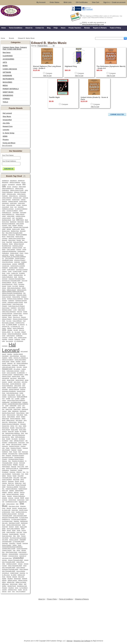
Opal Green (21, 442)
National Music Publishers (13, 433)
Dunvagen (21, 284)
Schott (22, 498)
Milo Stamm (19, 420)
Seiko (4, 504)
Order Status (55, 2)
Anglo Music (13, 203)
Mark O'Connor (11, 415)
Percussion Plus (13, 454)
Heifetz (10, 358)
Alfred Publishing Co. (8, 188)
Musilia (17, 431)
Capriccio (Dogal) (17, 248)
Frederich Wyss (20, 323)
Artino (4, 211)
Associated (16, 212)
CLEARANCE (8, 56)
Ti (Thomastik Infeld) (18, 541)
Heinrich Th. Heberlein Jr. (21, 358)
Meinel (18, 417)
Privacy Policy (52, 599)
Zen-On (25, 590)
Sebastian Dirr (23, 502)
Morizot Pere (6, 426)
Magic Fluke (9, 409)
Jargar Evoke (11, 380)
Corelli (4, 269)
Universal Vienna (13, 556)
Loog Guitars (12, 407)
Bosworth (5, 240)
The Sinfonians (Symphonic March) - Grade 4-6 (111, 67)
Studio (19, 530)
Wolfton (4, 586)
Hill (15, 363)
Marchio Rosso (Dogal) (9, 413)
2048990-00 (5, 180)
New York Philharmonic (19, 435)
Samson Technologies (13, 494)
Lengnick (25, 402)
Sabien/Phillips (19, 490)
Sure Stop (19, 532)
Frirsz (4, 324)
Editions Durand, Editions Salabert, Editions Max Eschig (14, 291)
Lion (23, 405)
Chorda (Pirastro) (20, 258)
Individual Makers (19, 374)
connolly (6, 130)
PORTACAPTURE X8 (12, 468)
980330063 (5, 182)
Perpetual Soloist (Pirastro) (16, 459)
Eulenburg (11, 300)
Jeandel (10, 382)
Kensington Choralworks (9, 391)
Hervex (24, 361)
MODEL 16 (21, 422)
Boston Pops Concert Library (17, 238)
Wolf (25, 584)
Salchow (10, 492)
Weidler (4, 578)
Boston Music (10, 236)
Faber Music (21, 310)
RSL (3, 489)
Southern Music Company (9, 514)
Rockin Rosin (11, 485)
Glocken (25, 334)
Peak (10, 452)
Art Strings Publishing (21, 209)
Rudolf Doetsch (23, 489)
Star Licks (5, 523)
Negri (22, 433)
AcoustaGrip (11, 184)
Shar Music (7, 117)
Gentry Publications (18, 328)
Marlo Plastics (11, 417)
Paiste (8, 448)
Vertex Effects (20, 562)
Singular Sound (22, 508)
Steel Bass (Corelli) (14, 523)
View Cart (96, 2)
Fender (25, 312)
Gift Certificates (82, 2)
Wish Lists (68, 2)
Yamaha (4, 590)
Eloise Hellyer (16, 297)
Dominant (5, 279)
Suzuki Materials (14, 534)
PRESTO (19, 472)
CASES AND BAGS (10, 69)
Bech (10, 225)
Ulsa (14, 550)
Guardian (5, 339)
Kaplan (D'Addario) (13, 387)
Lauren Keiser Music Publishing (16, 400)
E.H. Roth (15, 286)
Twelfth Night (54, 97)
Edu (24, 293)
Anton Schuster (11, 205)
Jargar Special (20, 380)
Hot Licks (19, 367)
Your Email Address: (9, 161)
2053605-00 (21, 180)
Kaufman (23, 389)
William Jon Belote (21, 582)
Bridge (11, 244)
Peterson (5, 461)
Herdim (13, 361)
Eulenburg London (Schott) (15, 302)
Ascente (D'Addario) (12, 211)
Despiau (21, 277)
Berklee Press (15, 231)
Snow (13, 512)
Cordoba (21, 268)
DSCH (15, 284)
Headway (5, 358)
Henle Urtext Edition (20, 360)
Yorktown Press (12, 590)
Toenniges (5, 543)
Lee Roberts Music (16, 402)
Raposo (9, 476)
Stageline (16, 521)
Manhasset (23, 411)
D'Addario (22, 273)
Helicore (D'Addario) (8, 360)
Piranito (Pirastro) (7, 465)
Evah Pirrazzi (6, 308)
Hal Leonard (7, 113)
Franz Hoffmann (17, 321)
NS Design (15, 439)
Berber (23, 229)
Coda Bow (17, 262)
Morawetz (23, 424)
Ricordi (17, 481)
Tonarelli (19, 543)
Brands (12, 38)
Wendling (10, 578)
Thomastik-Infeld (7, 541)
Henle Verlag (6, 361)
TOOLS (5, 102)
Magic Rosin (17, 409)
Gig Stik (16, 330)
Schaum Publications (19, 496)
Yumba (20, 590)
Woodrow (11, 588)
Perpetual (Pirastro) (8, 457)
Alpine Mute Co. (13, 196)
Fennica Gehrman (7, 313)
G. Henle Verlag (8, 133)
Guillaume (17, 339)
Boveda (19, 240)
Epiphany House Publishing (15, 299)
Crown (10, 271)
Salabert (4, 492)
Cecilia (24, 249)
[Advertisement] (63, 619)
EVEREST (14, 308)
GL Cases (17, 332)
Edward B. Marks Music (9, 295)
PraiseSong (13, 470)
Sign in (106, 2)
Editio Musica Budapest (14, 288)
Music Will (11, 431)
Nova (4, 439)
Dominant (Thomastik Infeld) (17, 279)
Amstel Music (16, 199)
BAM (14, 220)
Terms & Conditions (66, 599)
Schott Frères (12, 500)
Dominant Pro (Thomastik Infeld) (11, 280)
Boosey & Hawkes (21, 235)
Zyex (13, 591)
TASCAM (22, 534)
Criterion (4, 271)
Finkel (21, 315)
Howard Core (8, 126)
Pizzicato (21, 465)
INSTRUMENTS (8, 79)
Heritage (18, 361)
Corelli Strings (11, 269)
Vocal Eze (22, 573)
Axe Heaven (19, 218)
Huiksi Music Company (13, 371)
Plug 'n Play (21, 466)
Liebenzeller (13, 405)
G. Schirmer (21, 324)
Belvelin (9, 229)
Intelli (23, 376)
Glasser (4, 334)
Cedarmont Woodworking (9, 251)
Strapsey (11, 527)
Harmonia (23, 356)
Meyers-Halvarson (15, 418)
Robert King (18, 483)
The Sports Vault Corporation (18, 538)
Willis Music (5, 584)
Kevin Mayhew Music (12, 393)
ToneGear (25, 543)
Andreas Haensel (13, 201)
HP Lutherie (17, 369)
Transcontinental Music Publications (12, 547)
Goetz (4, 336)
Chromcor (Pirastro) (20, 260)
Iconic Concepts (11, 373)
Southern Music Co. (21, 512)
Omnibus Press (13, 442)
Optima (8, 444)
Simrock (14, 508)
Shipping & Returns (82, 599)
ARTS (5, 62)
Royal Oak (22, 487)
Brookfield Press (7, 246)
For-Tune (9, 321)
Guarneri (11, 339)
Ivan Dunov (13, 378)
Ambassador (23, 196)
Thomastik (23, 540)
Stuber (14, 530)
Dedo (16, 277)
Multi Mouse (5, 428)
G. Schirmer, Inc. (15, 326)
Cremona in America (22, 269)
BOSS (4, 236)
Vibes (4, 564)
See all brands (7, 146)
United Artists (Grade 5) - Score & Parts (94, 98)
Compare (49, 73)
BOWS (5, 66)
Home (3, 38)
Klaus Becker (11, 395)
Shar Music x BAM (14, 506)
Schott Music (21, 500)
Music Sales (14, 429)
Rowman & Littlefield (12, 487)
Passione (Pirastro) (16, 448)
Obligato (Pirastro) (19, 441)
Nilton (12, 437)
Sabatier (12, 490)
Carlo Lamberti (11, 249)
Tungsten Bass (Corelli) (9, 548)
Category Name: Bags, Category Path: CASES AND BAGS (15, 48)
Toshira (14, 545)
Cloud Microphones (7, 262)
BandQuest (13, 222)
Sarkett (22, 494)
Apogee (18, 205)
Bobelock (5, 235)
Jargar (4, 380)
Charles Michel (14, 253)
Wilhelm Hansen (12, 580)
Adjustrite (19, 184)
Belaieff (15, 225)
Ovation (25, 444)
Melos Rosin (5, 418)
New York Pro (6, 437)
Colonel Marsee (6, 264)
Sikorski (9, 508)
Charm (21, 253)
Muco (20, 426)
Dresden (20, 282)
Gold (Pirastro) (11, 336)
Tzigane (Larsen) (7, 550)
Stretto (17, 527)
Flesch (10, 317)
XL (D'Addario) (23, 588)
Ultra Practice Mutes (12, 552)
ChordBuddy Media (7, 260)
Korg (3, 398)
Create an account (119, 2)
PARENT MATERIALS (11, 89)
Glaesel (23, 332)
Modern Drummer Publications (11, 424)
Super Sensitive (11, 532)
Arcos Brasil (5, 207)
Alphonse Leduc (11, 194)
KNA (23, 395)
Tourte (20, 545)
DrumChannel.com (7, 284)
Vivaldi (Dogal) (14, 573)
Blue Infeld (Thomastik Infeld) (14, 233)
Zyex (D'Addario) (21, 591)
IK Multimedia (21, 373)
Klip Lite (19, 395)
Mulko (25, 426)
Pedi (19, 452)
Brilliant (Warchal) (19, 244)
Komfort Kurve (12, 397)
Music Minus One (21, 428)
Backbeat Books (7, 220)
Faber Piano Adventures (9, 312)
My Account (41, 2)
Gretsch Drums (22, 337)
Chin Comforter (9, 258)
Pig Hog (16, 463)
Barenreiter (21, 222)
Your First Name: (8, 155)
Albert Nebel (22, 187)
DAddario (5, 275)
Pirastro (6, 140)
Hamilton (10, 354)
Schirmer (11, 498)
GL (13, 332)
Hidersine (10, 363)
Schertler (4, 498)
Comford (14, 264)
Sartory (4, 496)
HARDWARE (7, 76)
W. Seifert (14, 575)
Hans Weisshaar (14, 356)
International (5, 378)
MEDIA (5, 86)
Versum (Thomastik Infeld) (15, 560)
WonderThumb (12, 586)
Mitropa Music (13, 422)
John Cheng (17, 382)
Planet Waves (6, 466)
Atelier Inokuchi (20, 214)
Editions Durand (11, 290)
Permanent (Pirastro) (18, 455)
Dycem (9, 286)
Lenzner (4, 404)
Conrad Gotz (6, 266)
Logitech (4, 407)
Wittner (21, 584)
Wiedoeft (24, 578)
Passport (14, 450)
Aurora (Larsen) (6, 218)
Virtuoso (20, 564)
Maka (9, 411)
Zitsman (4, 591)
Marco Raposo (20, 413)
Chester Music (19, 255)
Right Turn (11, 483)
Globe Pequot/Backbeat (14, 334)
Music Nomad (6, 429)
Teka (14, 536)
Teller (18, 536)
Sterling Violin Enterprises (14, 525)
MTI (16, 426)
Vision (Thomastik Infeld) (15, 566)
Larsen (4, 400)
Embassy (24, 297)
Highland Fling (71, 66)
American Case (17, 198)
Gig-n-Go (21, 330)
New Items (7, 53)
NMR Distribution (20, 437)
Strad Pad (5, 527)
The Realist (5, 538)
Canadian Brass (7, 248)
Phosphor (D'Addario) (18, 461)
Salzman (16, 492)
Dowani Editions (7, 282)
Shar (17, 504)
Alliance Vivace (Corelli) (17, 190)
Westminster (17, 578)
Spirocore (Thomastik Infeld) (10, 517)
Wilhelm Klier (11, 582)
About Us (42, 599)
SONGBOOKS (8, 95)
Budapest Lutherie (18, 246)
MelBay (23, 417)
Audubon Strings (20, 216)
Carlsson (19, 249)
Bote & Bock (12, 240)
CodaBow (24, 262)
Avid (13, 218)
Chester (12, 255)
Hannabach (5, 356)
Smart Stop (15, 510)
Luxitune (19, 407)
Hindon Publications (22, 363)
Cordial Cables (13, 268)
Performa (8, 455)
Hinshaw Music (6, 365)
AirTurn (9, 187)
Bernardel (23, 231)
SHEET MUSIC (8, 92)
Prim (24, 472)
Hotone (25, 367)
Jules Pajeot (18, 386)
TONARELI (12, 543)
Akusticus (15, 187)
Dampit (11, 275)
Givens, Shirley (6, 332)
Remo (22, 479)
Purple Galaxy (16, 474)
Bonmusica (12, 235)
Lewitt (7, 405)
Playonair (14, 466)
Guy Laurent (10, 341)
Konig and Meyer (9, 143)
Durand (4, 286)
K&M (24, 386)
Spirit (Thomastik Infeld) (20, 516)
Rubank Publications (11, 489)
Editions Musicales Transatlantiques (12, 293)
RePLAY (4, 481)
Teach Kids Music (7, 536)
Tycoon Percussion (22, 548)
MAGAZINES (7, 82)
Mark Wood (20, 415)
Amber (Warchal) (7, 198)
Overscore (5, 446)
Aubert (4, 216)
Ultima (18, 550)
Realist (14, 476)
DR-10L (14, 282)
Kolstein (4, 397)
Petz (9, 461)
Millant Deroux (10, 420)
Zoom (9, 591)
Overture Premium (14, 446)
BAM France (20, 220)
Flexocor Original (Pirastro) (20, 319)
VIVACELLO (5, 573)
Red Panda (16, 479)
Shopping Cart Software (82, 641)
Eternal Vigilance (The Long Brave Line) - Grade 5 (47, 67)
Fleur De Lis (16, 317)
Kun (13, 398)
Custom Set (15, 273)
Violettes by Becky (11, 564)
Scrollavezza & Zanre (11, 502)
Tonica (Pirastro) (7, 545)
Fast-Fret (20, 312)
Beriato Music (6, 231)
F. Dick (15, 310)
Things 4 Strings (14, 540)
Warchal (9, 577)
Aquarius (24, 205)
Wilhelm (4, 580)
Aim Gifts (6, 123)
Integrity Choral (6, 376)
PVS (23, 474)
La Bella (17, 398)
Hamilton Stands (18, 354)
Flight (4, 321)
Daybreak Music (18, 275)
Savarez (10, 496)
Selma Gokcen (10, 504)
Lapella (23, 398)
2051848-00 (13, 180)
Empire (4, 299)
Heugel (4, 363)
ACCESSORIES (8, 59)
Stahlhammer (24, 521)
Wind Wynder (14, 584)
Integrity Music (16, 376)
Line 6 (19, 405)
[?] (24, 176)
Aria (15, 207)
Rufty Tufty (5, 490)
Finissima (15, 315)
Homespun (15, 365)
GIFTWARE (7, 72)
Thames (23, 536)
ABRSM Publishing (15, 182)
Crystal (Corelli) (17, 271)
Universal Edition (13, 554)
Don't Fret (24, 280)
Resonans (11, 481)
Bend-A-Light (16, 229)
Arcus (12, 207)
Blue (3, 233)
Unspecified (7, 120)
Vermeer (4, 560)
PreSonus (12, 472)
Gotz (15, 337)
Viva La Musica (21, 571)
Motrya (12, 426)
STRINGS (6, 99)
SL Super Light (6, 510)
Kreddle (8, 398)
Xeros (17, 588)
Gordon (11, 337)
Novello (8, 439)
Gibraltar (10, 330)
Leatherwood (6, 402)
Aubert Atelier (11, 216)
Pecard (15, 452)
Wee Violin (21, 577)
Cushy (8, 273)
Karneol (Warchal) (14, 389)
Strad (23, 525)
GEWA (5, 136)
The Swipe (5, 540)
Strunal (9, 530)
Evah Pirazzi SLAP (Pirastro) (17, 306)
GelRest (9, 328)
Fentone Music (18, 313)
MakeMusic (15, 411)
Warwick (15, 577)
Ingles (26, 374)
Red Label (16, 478)
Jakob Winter (21, 378)
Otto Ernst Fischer (16, 444)
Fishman (4, 317)
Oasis (11, 441)
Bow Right (9, 242)
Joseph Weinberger (16, 384)
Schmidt (17, 498)
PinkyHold (22, 463)
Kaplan (4, 387)
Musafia (12, 428)
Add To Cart (47, 76)
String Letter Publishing (13, 528)
